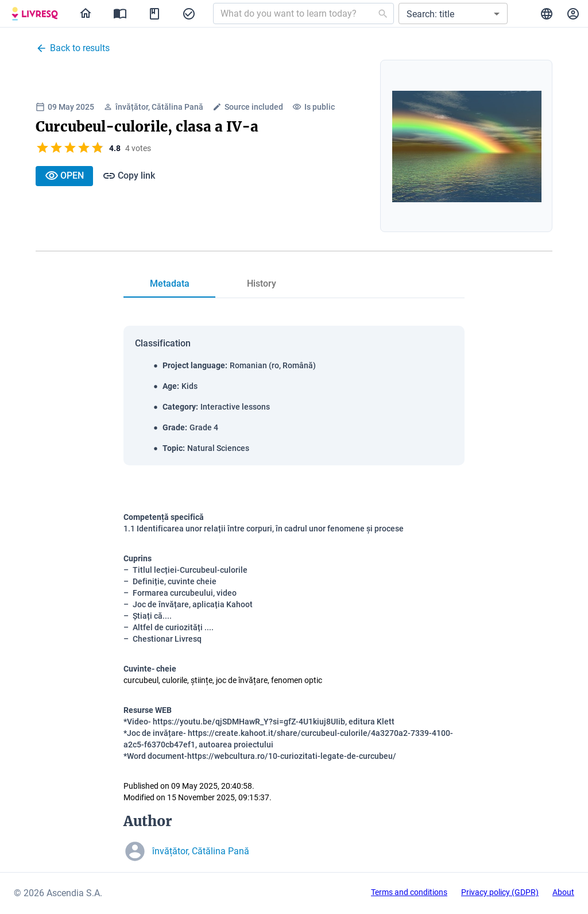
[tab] (169, 284)
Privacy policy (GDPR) (500, 892)
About (563, 892)
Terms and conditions (409, 892)
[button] (453, 14)
